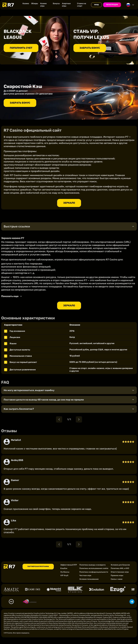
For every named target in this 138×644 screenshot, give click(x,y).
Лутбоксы (65, 572)
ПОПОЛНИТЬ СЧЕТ (21, 48)
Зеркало (69, 203)
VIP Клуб (64, 575)
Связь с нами (117, 579)
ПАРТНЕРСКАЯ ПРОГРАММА (38, 567)
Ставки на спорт (82, 5)
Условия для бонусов (120, 565)
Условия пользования (89, 579)
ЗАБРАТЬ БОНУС (90, 48)
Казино (26, 3)
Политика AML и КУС (120, 568)
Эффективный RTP (69, 565)
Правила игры (117, 575)
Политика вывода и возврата (92, 565)
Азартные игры (66, 5)
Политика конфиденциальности (94, 572)
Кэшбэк (64, 568)
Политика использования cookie (94, 568)
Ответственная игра (120, 572)
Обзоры (35, 3)
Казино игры (43, 5)
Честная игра (85, 575)
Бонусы (56, 3)
